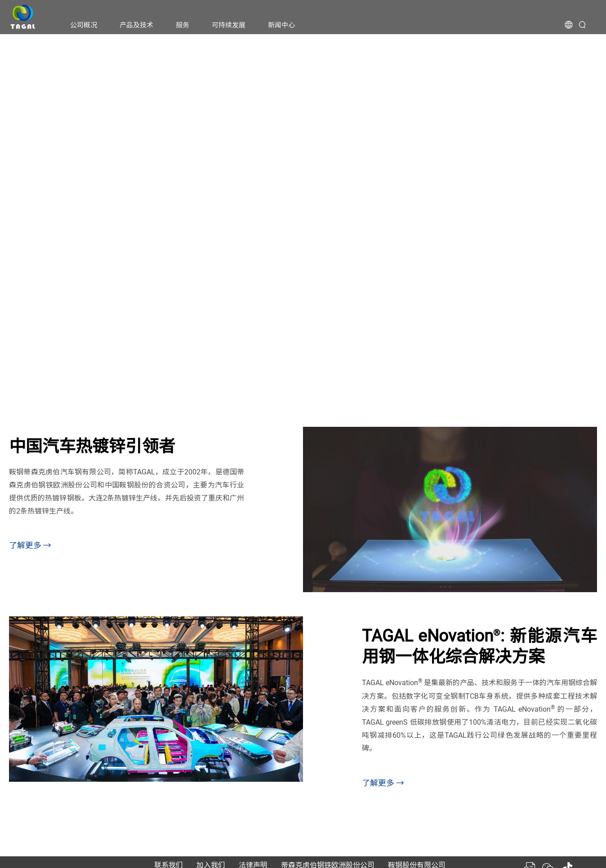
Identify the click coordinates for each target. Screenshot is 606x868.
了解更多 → (30, 545)
